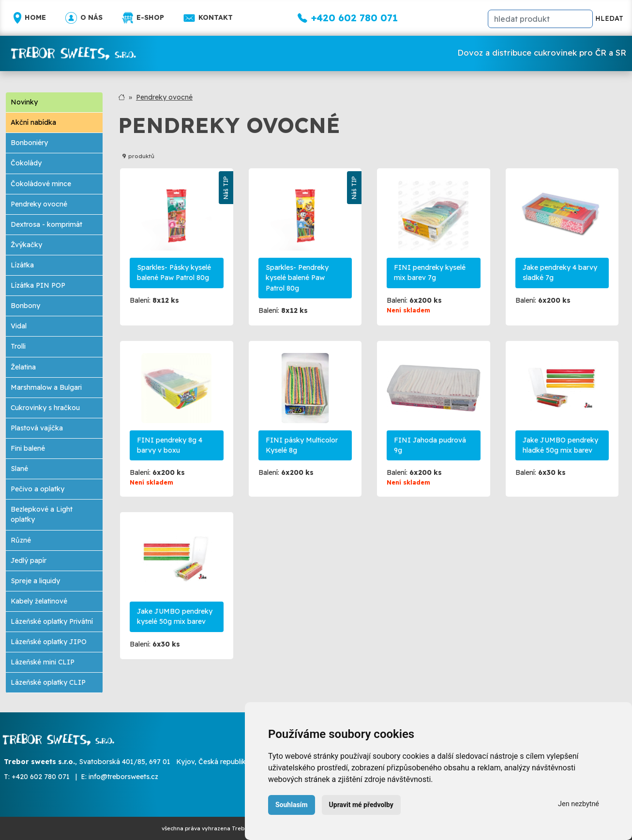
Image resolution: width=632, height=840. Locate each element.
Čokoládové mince (41, 184)
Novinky (24, 102)
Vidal (19, 326)
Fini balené (28, 448)
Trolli (18, 346)
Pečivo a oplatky (38, 489)
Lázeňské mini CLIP (43, 662)
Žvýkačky (26, 245)
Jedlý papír (29, 560)
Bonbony (25, 306)
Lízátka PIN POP (38, 285)
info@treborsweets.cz (123, 777)
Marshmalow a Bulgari (46, 387)
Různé (21, 540)
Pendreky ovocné (39, 204)
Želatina (23, 367)
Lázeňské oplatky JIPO (49, 642)
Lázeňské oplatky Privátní (52, 621)
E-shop (143, 18)
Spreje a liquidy (35, 581)
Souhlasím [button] (292, 805)
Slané (19, 469)
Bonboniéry (29, 143)
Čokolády (26, 163)
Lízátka (22, 265)
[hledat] (540, 19)
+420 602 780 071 (41, 777)
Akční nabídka (33, 122)
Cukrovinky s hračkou (45, 408)
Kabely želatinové (39, 601)
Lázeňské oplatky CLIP (48, 682)
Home (30, 18)
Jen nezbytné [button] (579, 804)
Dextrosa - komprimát (46, 224)
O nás (84, 18)
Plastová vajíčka (37, 428)
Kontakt (208, 18)
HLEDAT (609, 18)
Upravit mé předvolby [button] (361, 805)
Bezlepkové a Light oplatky (42, 514)
